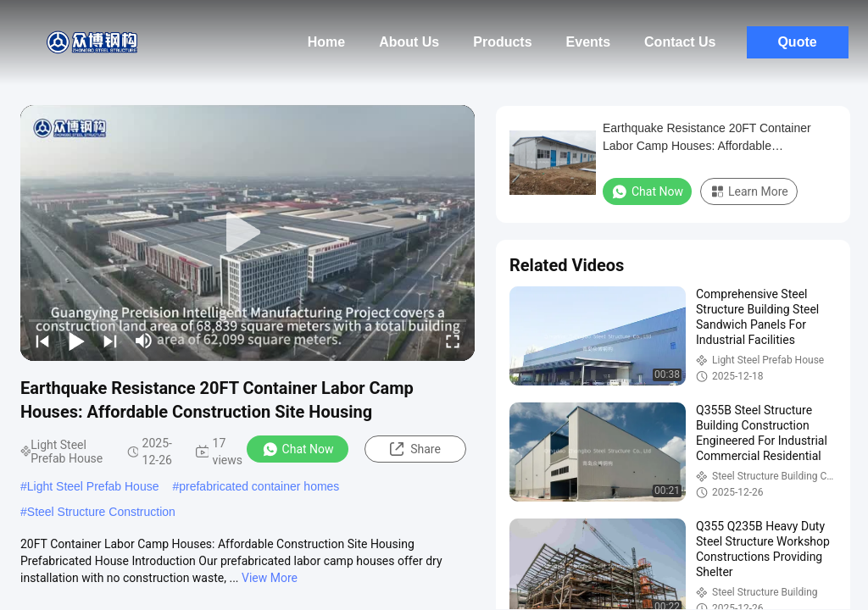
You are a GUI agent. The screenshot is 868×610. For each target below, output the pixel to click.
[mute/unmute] (144, 341)
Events (588, 42)
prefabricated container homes (259, 486)
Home (326, 42)
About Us (409, 42)
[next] (110, 341)
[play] (248, 233)
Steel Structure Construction (101, 512)
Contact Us (680, 42)
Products (502, 42)
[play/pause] (76, 341)
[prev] (42, 341)
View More (270, 578)
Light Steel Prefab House (93, 486)
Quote (797, 42)
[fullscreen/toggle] (453, 341)
